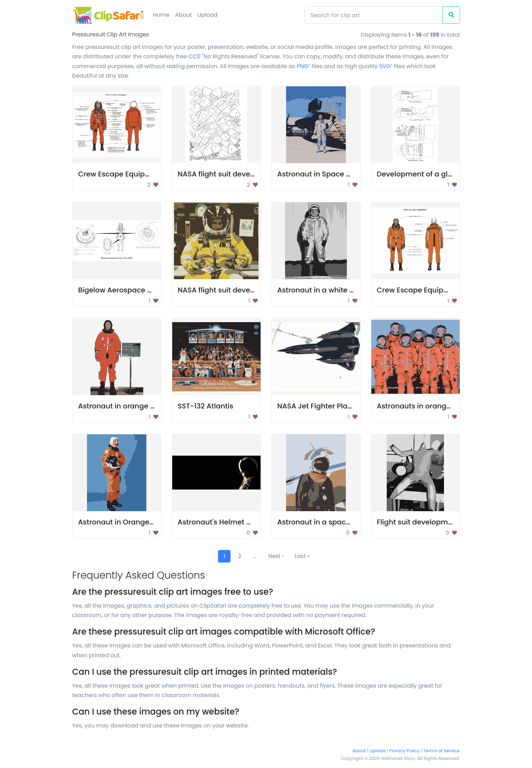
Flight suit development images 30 (438, 522)
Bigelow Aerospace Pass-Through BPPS (147, 290)
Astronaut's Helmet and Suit (227, 522)
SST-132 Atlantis (206, 406)
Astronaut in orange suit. (121, 406)
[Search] (374, 15)
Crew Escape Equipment (121, 174)
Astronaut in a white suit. (321, 290)
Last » (302, 556)
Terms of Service (442, 751)
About (183, 15)
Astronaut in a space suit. (322, 522)
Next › (276, 556)
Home (161, 15)
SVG (386, 66)
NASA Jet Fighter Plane (317, 406)
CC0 (194, 56)
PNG (304, 66)
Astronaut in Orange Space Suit (133, 522)
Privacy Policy (405, 751)
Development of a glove (419, 174)
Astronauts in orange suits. (424, 406)
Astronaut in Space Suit (318, 174)
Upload (207, 15)
